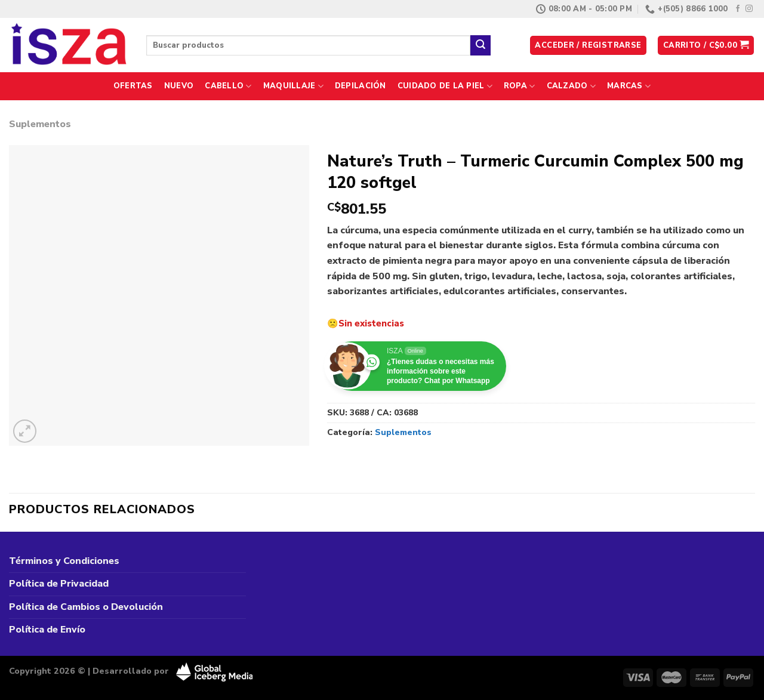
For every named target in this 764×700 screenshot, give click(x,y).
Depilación (361, 86)
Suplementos (40, 124)
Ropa (519, 86)
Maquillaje (293, 86)
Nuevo (179, 86)
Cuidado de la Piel (445, 86)
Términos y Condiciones (64, 561)
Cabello (228, 86)
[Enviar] (480, 45)
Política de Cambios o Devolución (86, 607)
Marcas (629, 86)
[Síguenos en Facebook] (738, 9)
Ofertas (133, 86)
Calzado (571, 86)
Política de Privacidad (59, 584)
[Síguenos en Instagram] (749, 9)
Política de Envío (47, 630)
